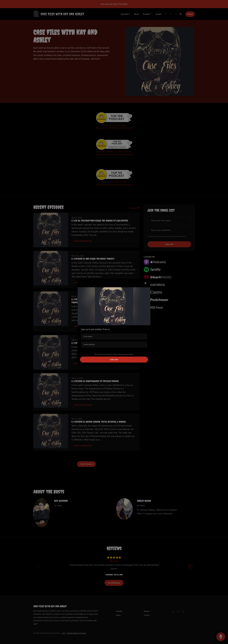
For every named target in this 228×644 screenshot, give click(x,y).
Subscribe (114, 359)
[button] (145, 283)
